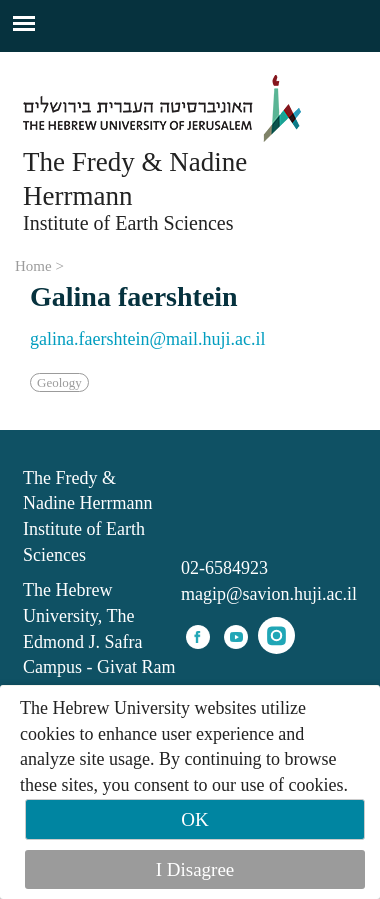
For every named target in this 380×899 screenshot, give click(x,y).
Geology (59, 382)
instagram (276, 635)
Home (33, 266)
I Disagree (195, 869)
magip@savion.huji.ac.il (269, 594)
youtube (236, 637)
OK (194, 819)
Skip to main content (74, 64)
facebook (198, 637)
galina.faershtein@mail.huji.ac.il (148, 339)
